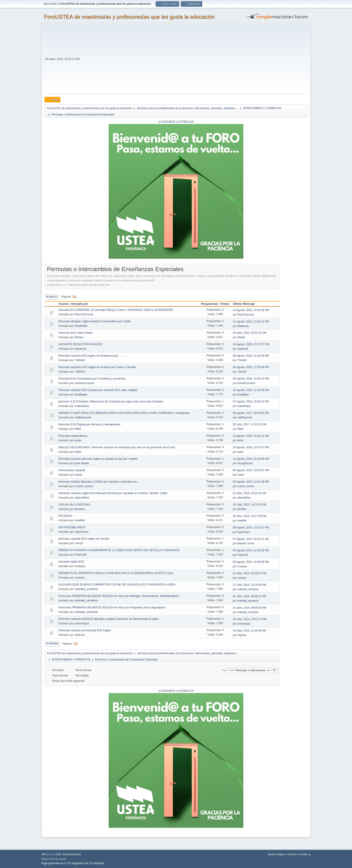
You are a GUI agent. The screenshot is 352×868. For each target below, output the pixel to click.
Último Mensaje (246, 304)
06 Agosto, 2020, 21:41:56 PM (251, 356)
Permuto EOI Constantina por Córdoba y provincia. (92, 379)
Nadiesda (81, 326)
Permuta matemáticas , (74, 436)
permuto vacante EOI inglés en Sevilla (84, 539)
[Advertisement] (194, 60)
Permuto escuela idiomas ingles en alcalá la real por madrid (98, 459)
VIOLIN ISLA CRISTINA (74, 505)
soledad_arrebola (86, 589)
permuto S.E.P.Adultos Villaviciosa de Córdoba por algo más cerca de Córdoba (111, 401)
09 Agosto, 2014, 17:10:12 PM (251, 528)
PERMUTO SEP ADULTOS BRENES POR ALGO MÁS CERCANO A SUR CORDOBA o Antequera (124, 413)
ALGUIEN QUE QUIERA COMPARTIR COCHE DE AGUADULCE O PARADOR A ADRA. (117, 584)
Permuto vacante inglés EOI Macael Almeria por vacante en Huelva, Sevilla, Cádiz (113, 493)
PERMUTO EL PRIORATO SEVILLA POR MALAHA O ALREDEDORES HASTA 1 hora (116, 573)
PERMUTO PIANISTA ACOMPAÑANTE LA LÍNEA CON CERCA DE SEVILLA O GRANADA (119, 550)
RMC (78, 429)
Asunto (64, 304)
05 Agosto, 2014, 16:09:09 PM (251, 562)
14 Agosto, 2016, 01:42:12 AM (251, 436)
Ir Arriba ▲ (305, 854)
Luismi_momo (84, 486)
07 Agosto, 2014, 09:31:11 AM (251, 539)
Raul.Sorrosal (84, 314)
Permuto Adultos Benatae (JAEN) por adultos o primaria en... (99, 482)
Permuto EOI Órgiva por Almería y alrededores (89, 424)
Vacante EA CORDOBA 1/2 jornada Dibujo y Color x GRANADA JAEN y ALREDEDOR (116, 310)
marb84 (80, 520)
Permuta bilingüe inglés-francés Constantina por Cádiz (95, 321)
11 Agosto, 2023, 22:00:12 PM (251, 322)
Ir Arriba (52, 644)
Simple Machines (72, 854)
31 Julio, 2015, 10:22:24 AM (250, 493)
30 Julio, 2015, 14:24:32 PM (250, 505)
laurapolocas (245, 463)
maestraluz (82, 406)
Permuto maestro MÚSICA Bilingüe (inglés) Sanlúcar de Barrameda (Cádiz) (109, 619)
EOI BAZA (65, 516)
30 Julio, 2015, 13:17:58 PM (250, 516)
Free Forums (60, 859)
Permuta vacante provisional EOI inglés (85, 630)
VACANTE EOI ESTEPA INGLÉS (80, 344)
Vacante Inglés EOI (71, 562)
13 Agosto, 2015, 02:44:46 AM (251, 459)
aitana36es (82, 498)
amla (78, 440)
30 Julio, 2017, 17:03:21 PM (250, 424)
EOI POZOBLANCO (72, 527)
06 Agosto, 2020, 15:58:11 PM (251, 379)
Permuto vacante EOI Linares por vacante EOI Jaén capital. (98, 390)
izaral (78, 475)
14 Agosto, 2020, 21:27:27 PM (251, 344)
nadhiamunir (83, 417)
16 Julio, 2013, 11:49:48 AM (250, 631)
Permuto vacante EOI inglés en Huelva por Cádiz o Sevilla (97, 367)
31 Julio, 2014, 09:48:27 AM (250, 596)
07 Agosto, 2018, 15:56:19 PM (251, 402)
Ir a (224, 670)
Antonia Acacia (84, 383)
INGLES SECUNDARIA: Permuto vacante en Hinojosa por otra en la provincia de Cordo (117, 447)
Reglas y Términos (287, 854)
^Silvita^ (80, 360)
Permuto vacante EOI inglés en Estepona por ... (90, 356)
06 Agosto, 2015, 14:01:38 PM (251, 482)
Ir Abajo (52, 297)
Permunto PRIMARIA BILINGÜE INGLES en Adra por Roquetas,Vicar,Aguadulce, (112, 607)
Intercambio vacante (72, 470)
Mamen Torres (246, 543)
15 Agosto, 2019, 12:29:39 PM (251, 390)
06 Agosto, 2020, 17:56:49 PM (251, 367)
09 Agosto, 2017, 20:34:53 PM (251, 413)
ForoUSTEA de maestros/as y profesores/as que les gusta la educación (129, 17)
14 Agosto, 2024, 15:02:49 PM (251, 310)
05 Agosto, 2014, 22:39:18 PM (251, 550)
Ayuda (271, 854)
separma (81, 349)
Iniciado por (80, 304)
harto (78, 452)
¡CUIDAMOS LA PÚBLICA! (176, 122)
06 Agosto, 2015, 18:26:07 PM (251, 470)
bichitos (80, 509)
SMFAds (45, 859)
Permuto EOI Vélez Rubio (76, 333)
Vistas (225, 304)
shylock (80, 635)
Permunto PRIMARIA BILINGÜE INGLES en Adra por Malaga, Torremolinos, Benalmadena (119, 596)
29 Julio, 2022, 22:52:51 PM (250, 333)
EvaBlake (81, 394)
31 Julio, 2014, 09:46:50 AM (250, 608)
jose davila (82, 463)
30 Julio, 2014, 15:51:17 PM (250, 619)
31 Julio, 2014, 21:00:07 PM (250, 573)
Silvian (79, 337)
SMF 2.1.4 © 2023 (51, 854)
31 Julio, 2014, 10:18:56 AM (250, 585)
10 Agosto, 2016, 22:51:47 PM (251, 447)
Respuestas (210, 304)
